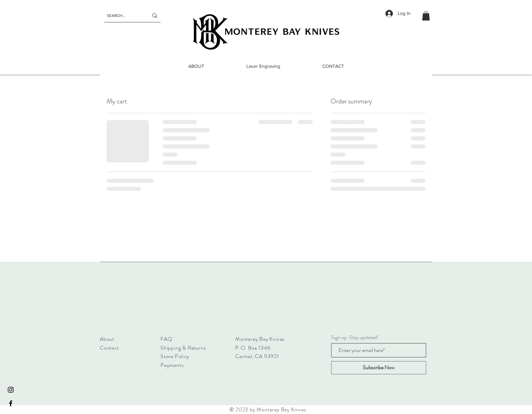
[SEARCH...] (122, 16)
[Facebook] (11, 403)
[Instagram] (11, 390)
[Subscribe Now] (379, 368)
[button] (426, 16)
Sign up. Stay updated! (355, 337)
